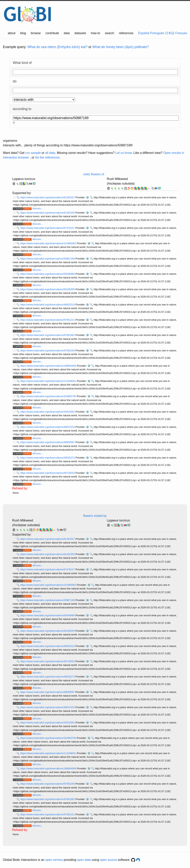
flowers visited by (95, 516)
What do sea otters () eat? (57, 47)
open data (84, 860)
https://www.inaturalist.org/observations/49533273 (48, 458)
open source (109, 860)
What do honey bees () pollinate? (121, 47)
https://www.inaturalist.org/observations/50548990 (48, 274)
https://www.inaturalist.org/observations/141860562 (49, 243)
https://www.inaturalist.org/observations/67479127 (48, 228)
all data (50, 153)
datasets (80, 33)
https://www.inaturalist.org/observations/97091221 (48, 320)
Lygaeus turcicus (24, 179)
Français (181, 33)
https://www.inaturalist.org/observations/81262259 (48, 213)
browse (36, 33)
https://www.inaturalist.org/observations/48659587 (48, 442)
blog (23, 33)
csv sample (33, 153)
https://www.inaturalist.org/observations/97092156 (48, 351)
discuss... (38, 208)
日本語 (170, 33)
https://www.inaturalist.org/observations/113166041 (49, 381)
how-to (96, 33)
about (12, 33)
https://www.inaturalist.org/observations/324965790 (49, 396)
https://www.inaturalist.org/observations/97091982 (48, 335)
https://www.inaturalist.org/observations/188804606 (49, 366)
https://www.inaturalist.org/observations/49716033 (48, 473)
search (109, 33)
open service (54, 860)
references (126, 33)
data (67, 33)
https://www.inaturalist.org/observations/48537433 (48, 427)
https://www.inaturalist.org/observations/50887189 (48, 259)
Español (144, 33)
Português (157, 33)
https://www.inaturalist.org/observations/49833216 (48, 305)
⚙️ (87, 197)
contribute (52, 33)
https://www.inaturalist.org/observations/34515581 (48, 412)
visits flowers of (94, 174)
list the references (47, 157)
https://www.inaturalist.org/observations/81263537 (48, 197)
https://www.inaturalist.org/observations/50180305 (48, 289)
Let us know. (124, 153)
